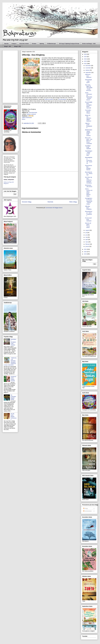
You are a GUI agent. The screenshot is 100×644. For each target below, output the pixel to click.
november (88, 68)
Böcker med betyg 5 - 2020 (89, 44)
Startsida (6, 44)
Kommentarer (87, 511)
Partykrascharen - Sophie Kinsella (13, 379)
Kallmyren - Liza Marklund (88, 76)
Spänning (42, 44)
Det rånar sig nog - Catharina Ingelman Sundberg (88, 180)
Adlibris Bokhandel (27, 118)
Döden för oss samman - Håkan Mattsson (88, 118)
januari (87, 246)
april (87, 240)
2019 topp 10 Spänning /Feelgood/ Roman (69, 44)
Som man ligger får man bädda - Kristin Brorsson (89, 88)
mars (87, 242)
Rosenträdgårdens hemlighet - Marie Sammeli (89, 105)
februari (88, 244)
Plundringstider (62, 99)
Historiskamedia (33, 113)
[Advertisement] (49, 185)
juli (86, 233)
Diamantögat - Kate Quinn (88, 81)
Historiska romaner (24, 44)
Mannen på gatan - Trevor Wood (88, 225)
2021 (85, 249)
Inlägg (86, 508)
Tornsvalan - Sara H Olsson (88, 112)
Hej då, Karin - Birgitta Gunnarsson (14, 417)
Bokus (24, 119)
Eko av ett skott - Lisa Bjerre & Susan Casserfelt (89, 141)
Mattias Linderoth (31, 114)
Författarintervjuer (51, 44)
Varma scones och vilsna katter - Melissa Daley (89, 192)
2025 (85, 57)
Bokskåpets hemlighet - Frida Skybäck (14, 342)
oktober (88, 70)
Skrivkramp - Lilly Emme (89, 186)
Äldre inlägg (73, 202)
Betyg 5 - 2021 (8, 46)
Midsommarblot (49, 99)
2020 (85, 252)
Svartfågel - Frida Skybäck (88, 147)
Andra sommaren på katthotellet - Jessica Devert (89, 96)
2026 (85, 54)
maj (87, 237)
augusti (87, 230)
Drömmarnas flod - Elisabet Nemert (89, 168)
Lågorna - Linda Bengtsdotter (89, 125)
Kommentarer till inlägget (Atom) (54, 208)
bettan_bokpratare (9, 180)
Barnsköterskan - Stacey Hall (89, 174)
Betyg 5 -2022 (18, 46)
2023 (85, 61)
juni (87, 235)
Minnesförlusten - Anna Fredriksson (89, 214)
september (88, 72)
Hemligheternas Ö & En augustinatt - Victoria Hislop (89, 201)
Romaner (34, 44)
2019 (85, 254)
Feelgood (14, 44)
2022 (85, 64)
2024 (85, 59)
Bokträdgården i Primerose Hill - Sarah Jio (89, 160)
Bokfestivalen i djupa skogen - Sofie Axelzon (89, 133)
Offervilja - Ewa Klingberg (88, 208)
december (88, 66)
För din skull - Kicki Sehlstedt (89, 219)
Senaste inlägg (27, 202)
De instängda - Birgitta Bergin (14, 397)
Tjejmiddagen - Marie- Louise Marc (89, 153)
